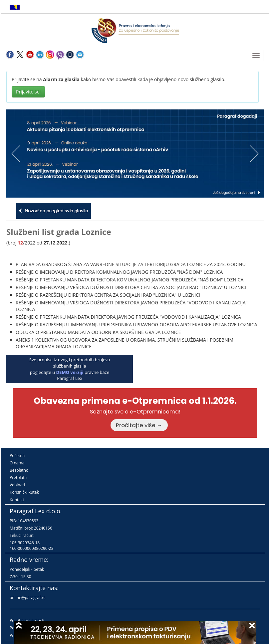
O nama (17, 463)
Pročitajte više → (139, 425)
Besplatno (19, 470)
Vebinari (17, 485)
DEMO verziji (70, 372)
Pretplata (18, 478)
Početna (17, 456)
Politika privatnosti (27, 621)
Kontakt (17, 500)
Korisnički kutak (24, 492)
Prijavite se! (28, 92)
